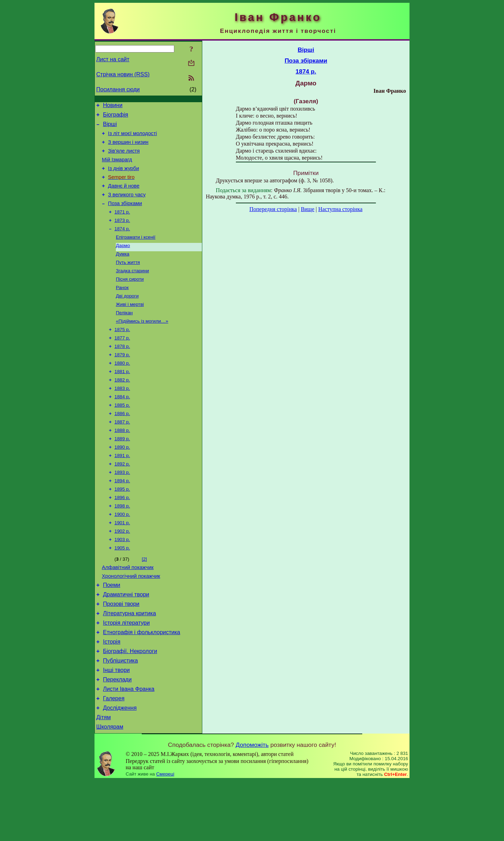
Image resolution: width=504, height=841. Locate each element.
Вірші (110, 127)
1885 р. (122, 434)
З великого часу (127, 206)
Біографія (115, 117)
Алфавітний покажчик (128, 610)
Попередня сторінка (273, 209)
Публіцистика (120, 713)
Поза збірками (125, 216)
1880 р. (122, 389)
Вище (307, 209)
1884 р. (122, 425)
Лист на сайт (113, 59)
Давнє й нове (124, 196)
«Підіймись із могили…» (142, 344)
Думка (123, 271)
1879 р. (122, 380)
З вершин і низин (128, 147)
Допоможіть (252, 805)
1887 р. (122, 453)
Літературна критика (129, 661)
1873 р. (122, 234)
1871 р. (122, 225)
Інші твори (116, 724)
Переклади (117, 734)
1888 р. (122, 462)
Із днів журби (124, 177)
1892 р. (122, 498)
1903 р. (122, 580)
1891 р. (122, 489)
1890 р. (122, 480)
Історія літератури (126, 671)
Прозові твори (121, 650)
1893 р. (122, 507)
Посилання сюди (118, 89)
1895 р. (122, 525)
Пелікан (124, 334)
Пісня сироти (130, 298)
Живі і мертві (130, 325)
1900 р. (122, 553)
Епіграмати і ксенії (136, 253)
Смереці (165, 834)
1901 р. (122, 562)
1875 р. (122, 353)
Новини (113, 106)
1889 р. (122, 471)
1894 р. (122, 516)
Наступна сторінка (340, 209)
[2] (144, 600)
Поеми (111, 629)
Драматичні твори (126, 640)
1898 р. (122, 544)
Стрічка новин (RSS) (123, 74)
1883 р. (122, 416)
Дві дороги (127, 316)
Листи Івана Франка (129, 745)
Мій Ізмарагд (117, 167)
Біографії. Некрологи (130, 703)
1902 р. (122, 571)
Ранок (122, 307)
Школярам (110, 787)
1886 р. (122, 444)
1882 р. (122, 407)
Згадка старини (132, 289)
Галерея (114, 755)
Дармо (123, 262)
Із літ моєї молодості (133, 138)
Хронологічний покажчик (131, 619)
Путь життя (128, 280)
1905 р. (122, 589)
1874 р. (122, 243)
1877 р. (122, 362)
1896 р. (122, 535)
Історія (112, 692)
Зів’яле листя (124, 157)
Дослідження (120, 766)
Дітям (103, 776)
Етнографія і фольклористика (142, 682)
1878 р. (122, 371)
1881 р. (122, 398)
